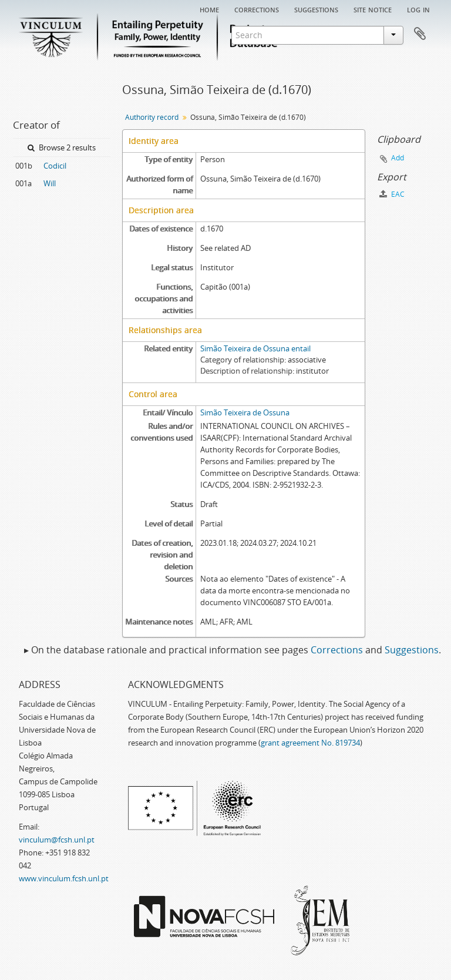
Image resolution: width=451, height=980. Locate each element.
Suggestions (316, 9)
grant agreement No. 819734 (310, 743)
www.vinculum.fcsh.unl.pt (64, 878)
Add (398, 158)
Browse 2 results (62, 147)
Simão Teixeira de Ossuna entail (255, 348)
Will (50, 183)
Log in (418, 9)
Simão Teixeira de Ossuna (245, 412)
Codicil (55, 166)
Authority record (152, 117)
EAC (392, 194)
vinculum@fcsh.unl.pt (57, 840)
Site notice (373, 9)
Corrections (257, 9)
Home (209, 9)
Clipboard (420, 34)
